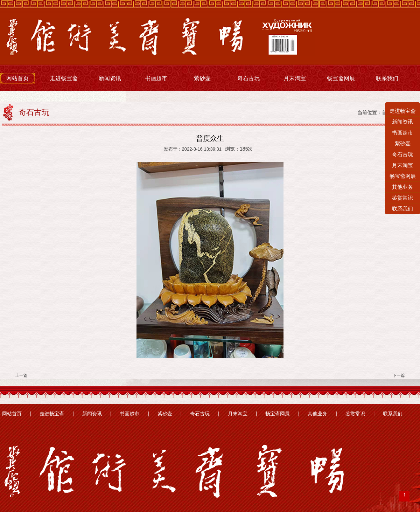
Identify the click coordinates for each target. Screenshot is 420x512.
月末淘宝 (295, 78)
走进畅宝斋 (64, 78)
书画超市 (156, 78)
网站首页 (17, 78)
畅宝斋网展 (341, 78)
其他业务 (317, 414)
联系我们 (387, 78)
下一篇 (399, 375)
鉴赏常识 (355, 414)
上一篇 (21, 375)
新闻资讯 (110, 78)
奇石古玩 (248, 78)
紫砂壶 (202, 78)
